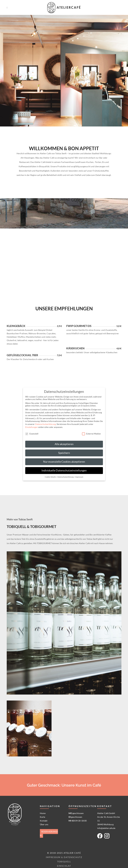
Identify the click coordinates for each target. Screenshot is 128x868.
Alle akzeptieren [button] (64, 444)
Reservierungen (49, 833)
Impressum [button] (79, 477)
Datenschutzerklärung (45, 424)
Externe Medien (91, 434)
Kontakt (44, 821)
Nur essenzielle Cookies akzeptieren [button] (64, 462)
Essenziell (32, 434)
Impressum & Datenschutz (64, 857)
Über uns (44, 824)
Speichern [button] (64, 453)
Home (43, 813)
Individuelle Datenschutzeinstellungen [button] (64, 470)
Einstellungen (32, 427)
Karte (42, 817)
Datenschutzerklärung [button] (66, 477)
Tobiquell (64, 862)
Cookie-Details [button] (50, 477)
